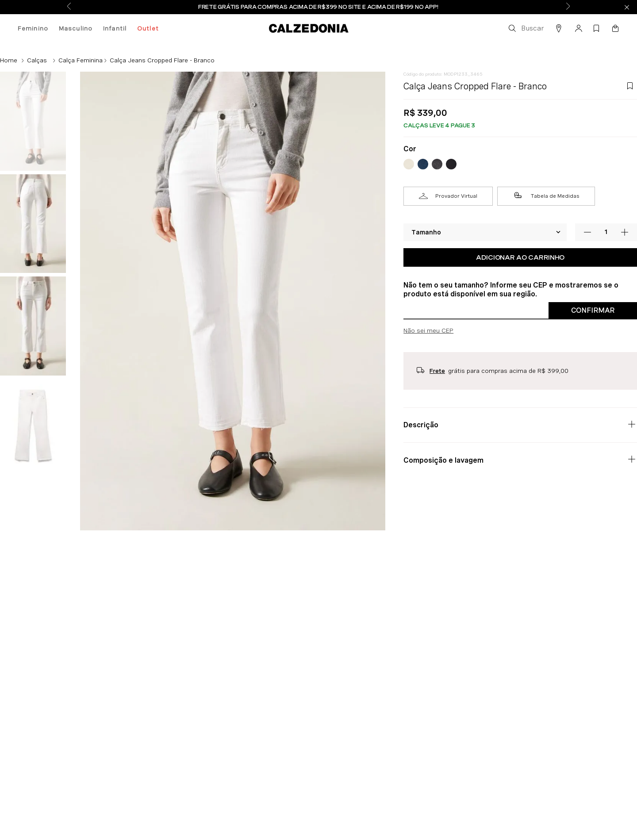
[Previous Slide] (69, 7)
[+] (625, 232)
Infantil (115, 28)
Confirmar (593, 310)
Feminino (33, 28)
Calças (37, 60)
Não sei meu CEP (428, 330)
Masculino (76, 28)
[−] (587, 232)
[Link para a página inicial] (9, 60)
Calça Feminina (81, 60)
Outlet (148, 28)
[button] (526, 28)
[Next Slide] (568, 7)
